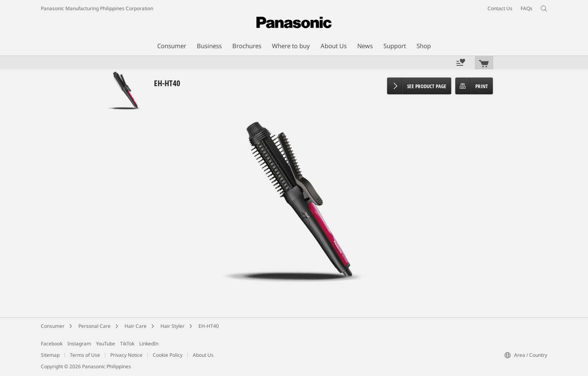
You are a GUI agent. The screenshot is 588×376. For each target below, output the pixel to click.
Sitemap (50, 355)
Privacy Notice (126, 355)
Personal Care (95, 326)
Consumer (53, 326)
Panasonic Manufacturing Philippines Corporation (97, 8)
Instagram (79, 344)
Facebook (52, 344)
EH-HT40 (209, 326)
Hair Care (136, 326)
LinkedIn (149, 344)
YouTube (106, 344)
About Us (203, 355)
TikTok (127, 344)
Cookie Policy (168, 355)
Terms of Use (85, 355)
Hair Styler (173, 326)
